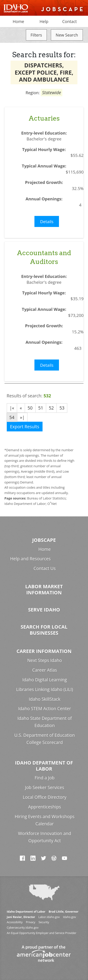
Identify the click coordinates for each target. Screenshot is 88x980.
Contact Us (45, 568)
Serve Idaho (44, 610)
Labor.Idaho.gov (49, 917)
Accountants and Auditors (44, 257)
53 (62, 408)
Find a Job (45, 778)
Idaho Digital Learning (45, 680)
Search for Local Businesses (44, 630)
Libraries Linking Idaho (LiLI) (45, 689)
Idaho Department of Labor (44, 766)
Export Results (25, 427)
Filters (36, 35)
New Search (67, 35)
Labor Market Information (44, 589)
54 (12, 417)
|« (12, 408)
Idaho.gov (70, 917)
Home (18, 21)
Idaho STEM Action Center (45, 709)
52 (51, 408)
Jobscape (44, 540)
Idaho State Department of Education (45, 722)
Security (44, 922)
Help (44, 21)
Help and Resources (30, 559)
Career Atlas (45, 670)
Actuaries (44, 118)
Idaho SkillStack (45, 699)
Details (47, 221)
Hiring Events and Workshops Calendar (45, 820)
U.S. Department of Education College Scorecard (45, 739)
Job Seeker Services (45, 787)
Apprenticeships (45, 807)
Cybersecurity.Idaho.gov (23, 928)
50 (30, 408)
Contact (70, 21)
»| (22, 417)
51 (41, 408)
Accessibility (15, 922)
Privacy (31, 922)
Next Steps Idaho (45, 660)
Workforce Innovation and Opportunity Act (45, 837)
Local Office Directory (45, 797)
